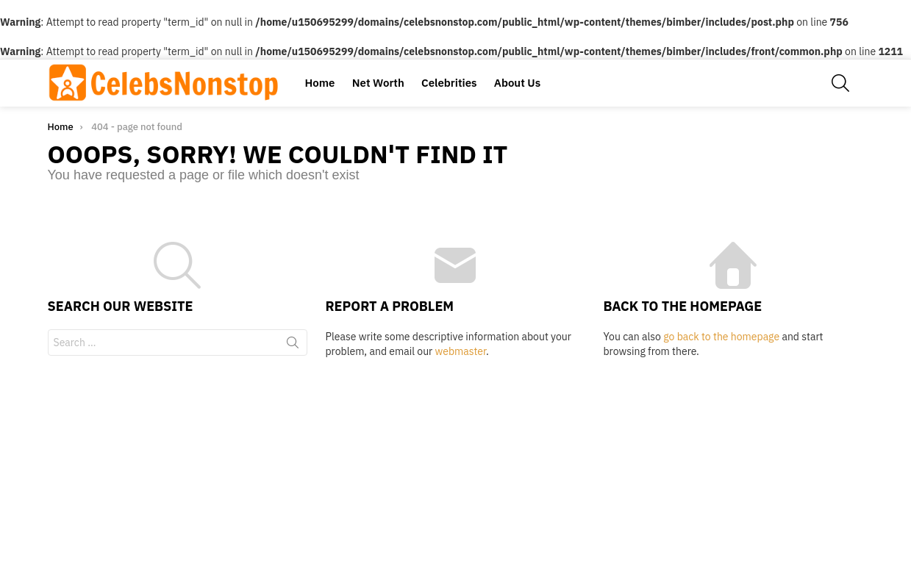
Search (293, 345)
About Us (517, 83)
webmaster (461, 351)
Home (320, 83)
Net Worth (378, 83)
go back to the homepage (721, 337)
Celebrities (449, 83)
